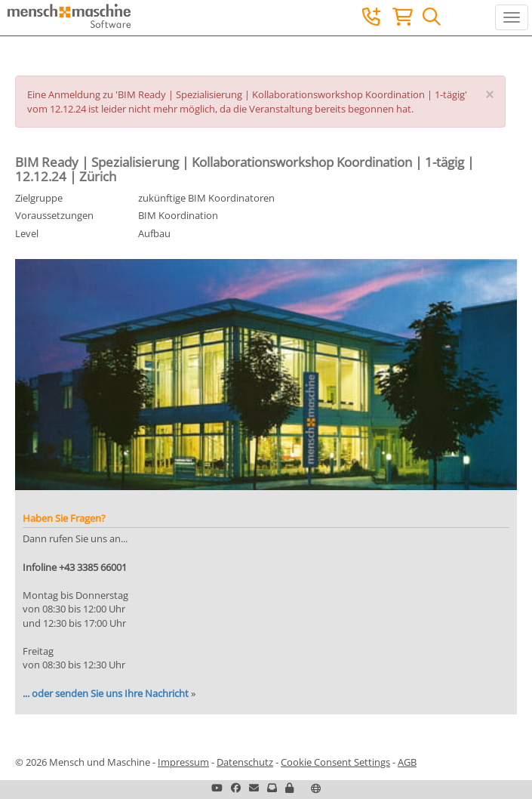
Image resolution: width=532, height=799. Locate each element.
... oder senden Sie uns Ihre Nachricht (106, 693)
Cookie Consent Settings (335, 762)
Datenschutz (245, 762)
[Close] (489, 95)
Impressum (183, 762)
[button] (289, 788)
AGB (407, 762)
